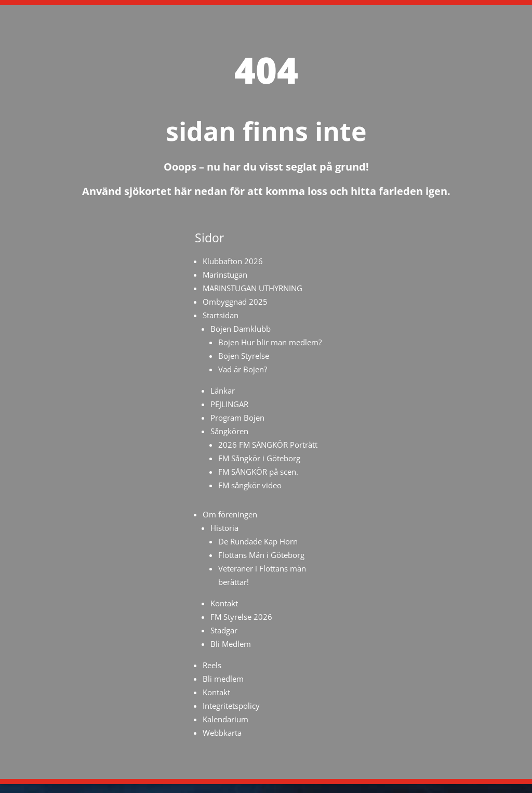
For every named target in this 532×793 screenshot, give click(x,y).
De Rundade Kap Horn (258, 541)
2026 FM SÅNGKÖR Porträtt (268, 445)
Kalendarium (225, 719)
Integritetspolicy (231, 706)
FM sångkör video (250, 485)
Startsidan (221, 315)
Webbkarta (222, 733)
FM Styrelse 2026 (241, 617)
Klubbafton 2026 (233, 261)
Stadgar (224, 630)
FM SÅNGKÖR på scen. (258, 472)
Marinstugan (225, 275)
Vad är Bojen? (243, 369)
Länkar (223, 391)
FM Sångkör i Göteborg (259, 458)
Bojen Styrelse (244, 356)
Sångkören (229, 431)
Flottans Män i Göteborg (261, 555)
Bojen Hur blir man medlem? (270, 342)
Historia (224, 528)
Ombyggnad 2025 (235, 302)
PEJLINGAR (229, 404)
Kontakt (224, 603)
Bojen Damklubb (241, 329)
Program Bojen (237, 418)
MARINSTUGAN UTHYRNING (252, 288)
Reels (212, 665)
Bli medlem (223, 679)
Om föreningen (230, 514)
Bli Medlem (231, 644)
